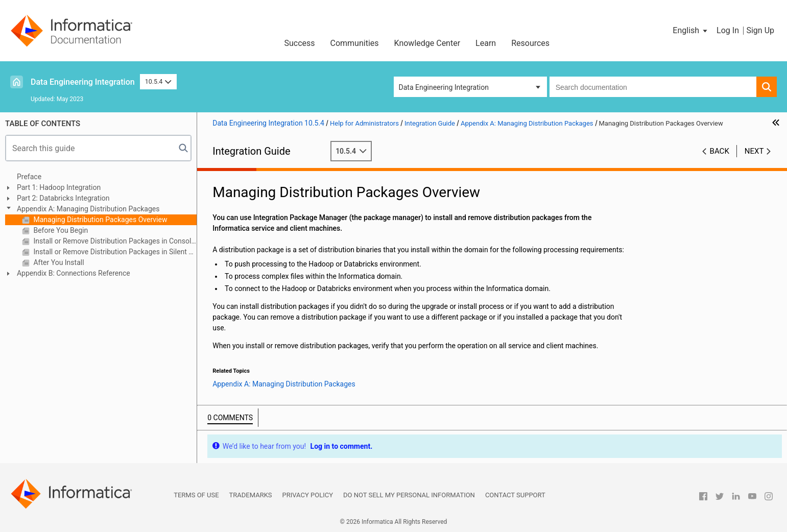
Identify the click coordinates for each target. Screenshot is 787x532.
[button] (691, 31)
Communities (355, 43)
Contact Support (515, 495)
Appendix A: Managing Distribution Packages (88, 209)
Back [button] (720, 151)
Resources (530, 43)
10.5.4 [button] (158, 81)
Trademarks (251, 495)
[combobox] (653, 87)
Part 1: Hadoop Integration (59, 187)
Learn (486, 43)
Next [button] (754, 151)
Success (299, 43)
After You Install (58, 262)
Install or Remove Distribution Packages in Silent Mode (114, 252)
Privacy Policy (308, 495)
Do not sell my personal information (409, 495)
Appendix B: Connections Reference (74, 273)
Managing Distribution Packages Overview (99, 220)
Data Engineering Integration (83, 82)
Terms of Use (196, 495)
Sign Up (760, 30)
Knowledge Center (427, 43)
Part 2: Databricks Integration (63, 198)
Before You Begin (60, 230)
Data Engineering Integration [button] (444, 87)
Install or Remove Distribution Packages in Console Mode (114, 241)
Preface (29, 177)
